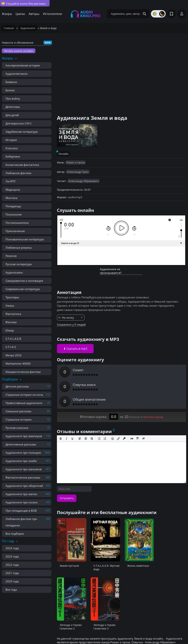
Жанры (7, 14)
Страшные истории (19, 419)
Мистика (11, 198)
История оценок (153, 388)
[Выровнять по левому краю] (80, 409)
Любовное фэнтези (18, 173)
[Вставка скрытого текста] (144, 409)
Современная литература (23, 289)
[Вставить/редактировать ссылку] (118, 409)
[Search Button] (144, 14)
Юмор (10, 330)
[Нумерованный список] (105, 409)
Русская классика (17, 428)
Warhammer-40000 (18, 364)
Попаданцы (13, 206)
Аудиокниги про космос (22, 502)
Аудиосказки (14, 272)
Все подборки (15, 534)
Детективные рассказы (21, 444)
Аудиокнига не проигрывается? (111, 271)
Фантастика (13, 314)
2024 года (12, 548)
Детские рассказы (17, 386)
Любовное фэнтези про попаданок (21, 522)
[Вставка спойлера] (138, 409)
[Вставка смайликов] (113, 409)
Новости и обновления (18, 43)
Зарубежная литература (22, 132)
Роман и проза (76, 162)
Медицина (13, 190)
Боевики (11, 82)
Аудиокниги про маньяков (24, 469)
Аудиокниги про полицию (23, 453)
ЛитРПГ (11, 181)
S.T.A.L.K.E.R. (14, 339)
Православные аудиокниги (24, 403)
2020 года (12, 581)
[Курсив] (66, 409)
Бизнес (10, 90)
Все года (11, 590)
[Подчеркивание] (72, 409)
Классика (12, 148)
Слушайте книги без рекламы (23, 3)
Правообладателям (39, 633)
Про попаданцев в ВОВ (21, 511)
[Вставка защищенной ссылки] (124, 409)
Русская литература (19, 264)
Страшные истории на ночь (24, 395)
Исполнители (53, 14)
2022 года (12, 565)
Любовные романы (19, 248)
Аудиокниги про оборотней (24, 486)
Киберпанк (13, 156)
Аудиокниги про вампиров (24, 436)
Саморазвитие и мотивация (24, 281)
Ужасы (10, 306)
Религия (11, 256)
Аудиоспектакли (17, 74)
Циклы (20, 14)
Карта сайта (81, 633)
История (11, 140)
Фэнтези (11, 322)
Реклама (63, 633)
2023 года (12, 556)
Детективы (13, 107)
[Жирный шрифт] (61, 409)
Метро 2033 (13, 355)
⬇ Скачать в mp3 (75, 349)
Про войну (13, 98)
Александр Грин (78, 172)
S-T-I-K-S (11, 347)
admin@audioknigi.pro (168, 633)
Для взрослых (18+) (18, 123)
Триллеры (12, 297)
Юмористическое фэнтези (23, 372)
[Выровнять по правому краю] (92, 409)
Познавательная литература (25, 239)
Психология (13, 214)
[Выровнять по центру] (86, 409)
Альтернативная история (23, 65)
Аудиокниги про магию (21, 494)
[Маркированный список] (99, 409)
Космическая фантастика (22, 165)
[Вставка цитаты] (132, 409)
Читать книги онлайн (19, 51)
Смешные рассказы (18, 411)
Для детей (12, 115)
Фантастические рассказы (23, 477)
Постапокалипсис (17, 223)
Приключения (15, 231)
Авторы (34, 14)
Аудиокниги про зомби (21, 461)
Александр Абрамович (84, 181)
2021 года (12, 573)
